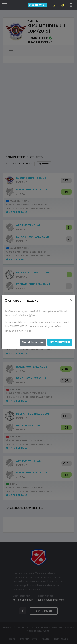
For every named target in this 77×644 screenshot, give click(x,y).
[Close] (71, 300)
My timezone (60, 342)
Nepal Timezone (33, 342)
